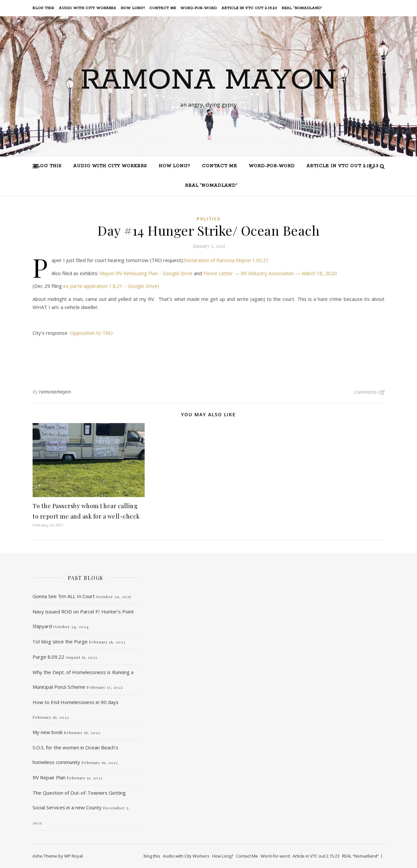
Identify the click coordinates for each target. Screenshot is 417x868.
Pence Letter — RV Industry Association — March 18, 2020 (270, 273)
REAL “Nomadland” (302, 8)
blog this (43, 8)
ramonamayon (55, 392)
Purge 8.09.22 (48, 657)
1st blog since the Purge (60, 641)
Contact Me (163, 8)
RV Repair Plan (49, 777)
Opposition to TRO (91, 333)
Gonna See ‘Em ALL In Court (64, 596)
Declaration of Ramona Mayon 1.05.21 (226, 260)
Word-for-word (199, 8)
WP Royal (73, 856)
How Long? (133, 8)
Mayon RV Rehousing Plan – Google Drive (146, 273)
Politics (208, 219)
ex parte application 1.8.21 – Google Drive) (111, 286)
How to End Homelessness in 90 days (76, 702)
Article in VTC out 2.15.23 (249, 8)
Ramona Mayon (208, 81)
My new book (48, 732)
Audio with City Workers (88, 8)
